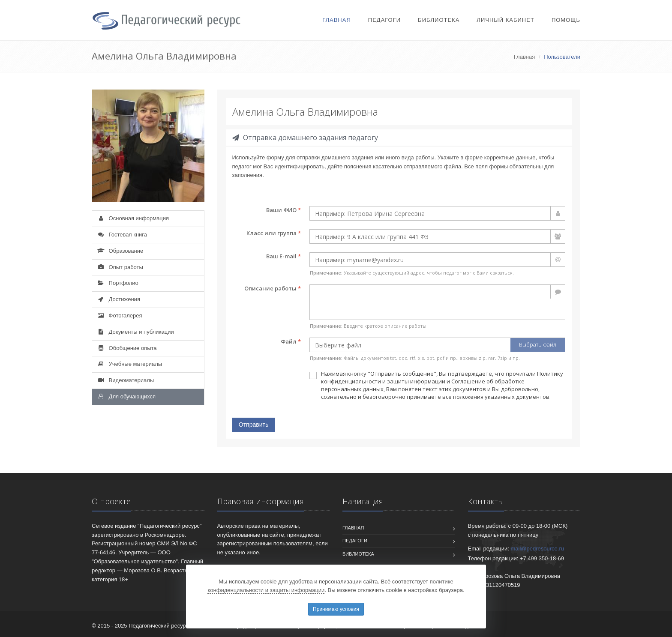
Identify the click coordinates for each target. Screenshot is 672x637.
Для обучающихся (126, 396)
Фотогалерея (119, 316)
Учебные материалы (129, 364)
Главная (337, 20)
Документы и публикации (135, 332)
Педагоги (384, 20)
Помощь (566, 20)
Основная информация (133, 218)
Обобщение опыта (127, 348)
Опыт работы (120, 267)
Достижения (118, 299)
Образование (120, 251)
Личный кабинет (505, 20)
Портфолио (117, 283)
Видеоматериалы (125, 380)
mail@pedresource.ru (537, 549)
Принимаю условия (336, 609)
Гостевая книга (122, 235)
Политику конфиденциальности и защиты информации (442, 377)
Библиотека (439, 20)
